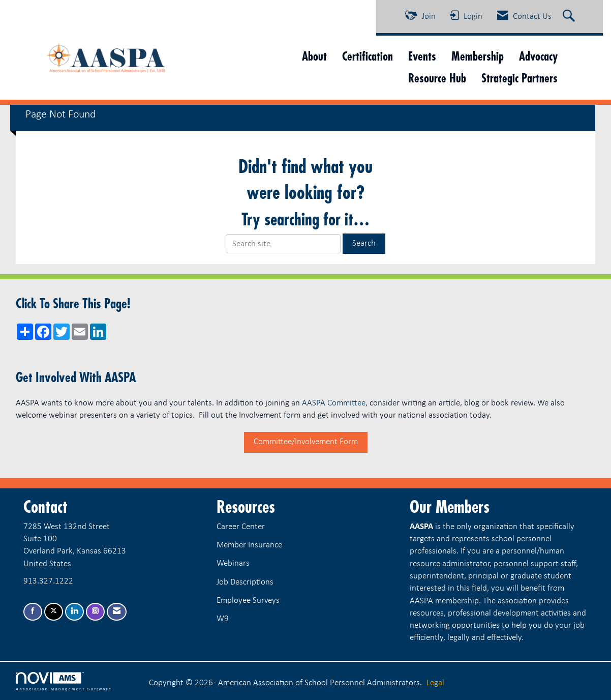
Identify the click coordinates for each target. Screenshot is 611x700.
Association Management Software (64, 682)
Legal (435, 683)
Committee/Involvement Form (306, 442)
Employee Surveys (248, 601)
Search (364, 243)
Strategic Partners (520, 78)
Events (422, 56)
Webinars (233, 563)
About (314, 56)
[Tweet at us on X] (54, 612)
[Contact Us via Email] (117, 612)
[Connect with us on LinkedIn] (74, 612)
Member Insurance (249, 545)
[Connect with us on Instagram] (95, 612)
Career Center (241, 527)
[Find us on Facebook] (33, 612)
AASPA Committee (334, 403)
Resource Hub (437, 78)
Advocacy (538, 56)
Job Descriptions (245, 582)
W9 (223, 619)
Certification (368, 56)
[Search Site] (570, 17)
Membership (478, 56)
